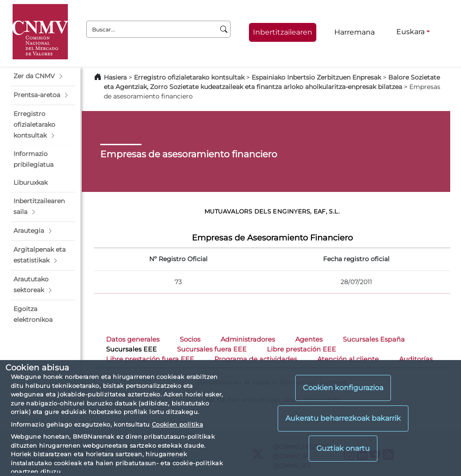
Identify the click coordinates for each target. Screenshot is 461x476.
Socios (190, 339)
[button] (43, 76)
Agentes (309, 339)
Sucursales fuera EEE (212, 349)
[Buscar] (224, 29)
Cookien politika (177, 424)
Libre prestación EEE (301, 349)
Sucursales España (374, 339)
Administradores (248, 339)
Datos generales (133, 339)
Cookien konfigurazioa (343, 388)
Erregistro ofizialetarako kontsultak (189, 77)
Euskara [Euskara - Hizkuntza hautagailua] (410, 32)
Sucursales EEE (131, 349)
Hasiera (115, 77)
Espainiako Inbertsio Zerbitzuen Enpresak (316, 77)
